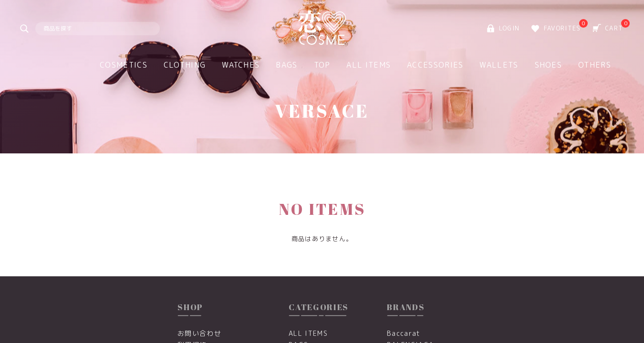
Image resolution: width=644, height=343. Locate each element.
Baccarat (404, 333)
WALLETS (499, 65)
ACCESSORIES (435, 65)
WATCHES (241, 65)
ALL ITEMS (369, 65)
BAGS (286, 65)
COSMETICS (124, 65)
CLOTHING (185, 65)
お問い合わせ (199, 333)
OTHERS (595, 65)
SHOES (549, 65)
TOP (322, 65)
